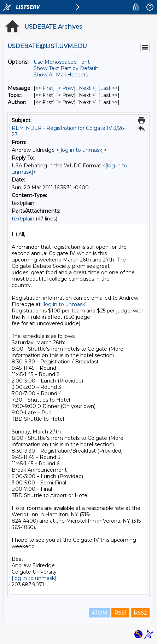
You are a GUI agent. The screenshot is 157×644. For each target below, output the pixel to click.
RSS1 (120, 613)
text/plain (23, 219)
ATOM (99, 613)
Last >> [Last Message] (109, 88)
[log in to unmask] (82, 150)
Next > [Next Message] (87, 88)
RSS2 (140, 613)
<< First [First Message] (44, 88)
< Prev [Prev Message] (66, 88)
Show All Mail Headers (61, 75)
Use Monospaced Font (62, 62)
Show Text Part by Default (66, 68)
